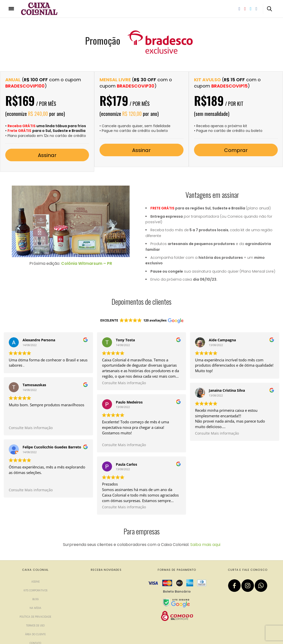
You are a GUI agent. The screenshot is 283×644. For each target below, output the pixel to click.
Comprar (236, 150)
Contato (35, 614)
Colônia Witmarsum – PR (87, 263)
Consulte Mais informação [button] (31, 428)
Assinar (47, 155)
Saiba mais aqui (205, 516)
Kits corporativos (35, 562)
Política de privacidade (35, 588)
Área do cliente (35, 606)
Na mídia (35, 579)
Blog (35, 570)
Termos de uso (35, 597)
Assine (35, 553)
